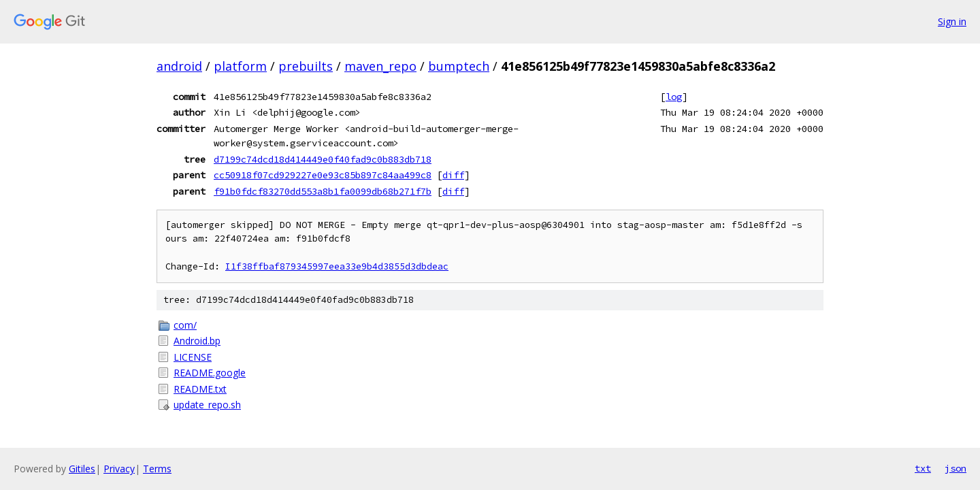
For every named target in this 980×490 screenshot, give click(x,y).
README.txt (200, 389)
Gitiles (82, 469)
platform (240, 66)
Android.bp (197, 341)
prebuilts (306, 66)
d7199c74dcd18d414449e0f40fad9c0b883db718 (323, 159)
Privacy (119, 469)
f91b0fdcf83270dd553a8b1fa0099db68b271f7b (323, 191)
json (955, 468)
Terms (157, 469)
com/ (185, 325)
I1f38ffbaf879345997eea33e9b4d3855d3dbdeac (337, 266)
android (179, 66)
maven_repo (380, 66)
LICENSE (193, 357)
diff (453, 175)
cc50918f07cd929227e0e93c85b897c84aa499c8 (323, 175)
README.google (210, 373)
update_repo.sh (207, 405)
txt (923, 468)
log (674, 97)
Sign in (952, 21)
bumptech (459, 66)
